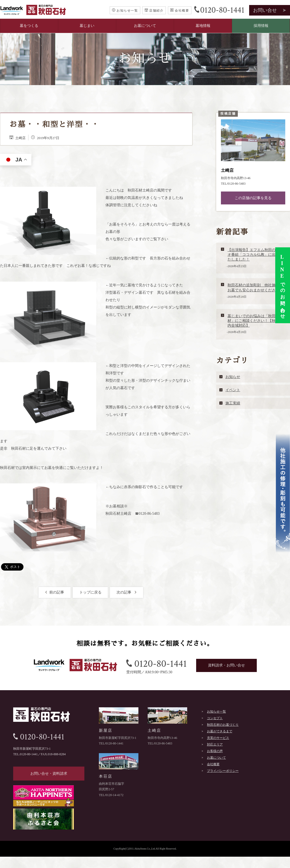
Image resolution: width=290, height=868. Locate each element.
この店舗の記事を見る (253, 198)
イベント (233, 390)
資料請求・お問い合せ (226, 665)
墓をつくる (29, 26)
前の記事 (55, 592)
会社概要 (180, 10)
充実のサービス (218, 738)
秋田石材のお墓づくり (223, 725)
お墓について (145, 26)
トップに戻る (90, 592)
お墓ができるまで (220, 731)
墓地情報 (203, 26)
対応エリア (215, 744)
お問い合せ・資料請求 (49, 774)
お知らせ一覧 (125, 10)
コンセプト (215, 718)
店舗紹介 (154, 10)
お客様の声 (215, 751)
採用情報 (261, 26)
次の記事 (127, 592)
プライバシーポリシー (223, 771)
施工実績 (233, 403)
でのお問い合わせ (282, 285)
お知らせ (233, 377)
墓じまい (87, 26)
